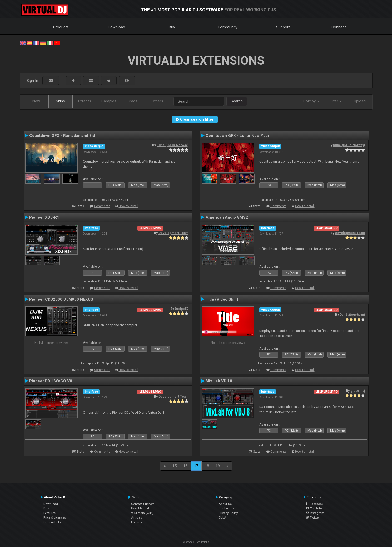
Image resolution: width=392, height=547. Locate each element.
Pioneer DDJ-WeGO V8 (51, 381)
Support (283, 27)
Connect (339, 27)
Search (237, 101)
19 (218, 466)
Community (228, 27)
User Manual (140, 508)
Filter (336, 101)
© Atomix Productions (196, 542)
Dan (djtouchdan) (352, 315)
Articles (137, 517)
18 (207, 466)
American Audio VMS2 (227, 217)
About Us (225, 504)
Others (157, 101)
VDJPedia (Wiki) (142, 513)
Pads (133, 101)
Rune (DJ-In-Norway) (173, 145)
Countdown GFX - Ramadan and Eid (62, 136)
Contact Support (143, 504)
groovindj (358, 391)
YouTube (314, 508)
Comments (102, 206)
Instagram (315, 513)
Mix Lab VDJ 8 (219, 381)
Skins (60, 101)
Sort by (311, 101)
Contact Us (226, 508)
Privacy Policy (228, 513)
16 (185, 466)
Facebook (315, 504)
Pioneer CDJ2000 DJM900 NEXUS (61, 299)
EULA (222, 517)
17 (196, 466)
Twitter (313, 517)
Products (61, 27)
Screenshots (52, 522)
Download (116, 27)
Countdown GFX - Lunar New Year (237, 136)
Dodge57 (182, 309)
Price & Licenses (55, 517)
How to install (128, 206)
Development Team (173, 233)
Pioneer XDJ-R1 (44, 217)
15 (175, 466)
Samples (109, 101)
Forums (137, 522)
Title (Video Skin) (222, 299)
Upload (360, 101)
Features (49, 513)
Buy (172, 27)
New (36, 101)
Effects (85, 101)
